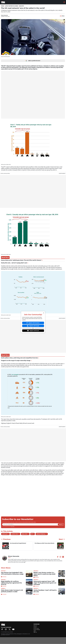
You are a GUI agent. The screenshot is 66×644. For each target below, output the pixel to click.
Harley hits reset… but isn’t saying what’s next (15, 263)
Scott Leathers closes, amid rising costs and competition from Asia (20, 358)
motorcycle (5, 534)
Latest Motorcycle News (12, 6)
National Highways (41, 534)
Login (35, 631)
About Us (35, 626)
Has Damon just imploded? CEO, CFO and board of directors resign (12, 573)
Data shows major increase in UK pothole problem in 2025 (12, 591)
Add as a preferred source (33, 61)
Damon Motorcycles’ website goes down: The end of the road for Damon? (22, 260)
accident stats (15, 534)
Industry (21, 6)
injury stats (25, 534)
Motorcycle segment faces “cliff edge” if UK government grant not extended (45, 583)
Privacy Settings (37, 630)
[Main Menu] (64, 2)
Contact (35, 627)
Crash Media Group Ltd (6, 632)
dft (32, 534)
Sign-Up (35, 632)
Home (3, 6)
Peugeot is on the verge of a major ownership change (16, 361)
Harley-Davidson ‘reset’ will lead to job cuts (45, 591)
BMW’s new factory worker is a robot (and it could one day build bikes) (44, 574)
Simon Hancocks (4, 15)
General (3, 588)
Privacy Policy (13, 527)
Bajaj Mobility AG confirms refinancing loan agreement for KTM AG (12, 583)
